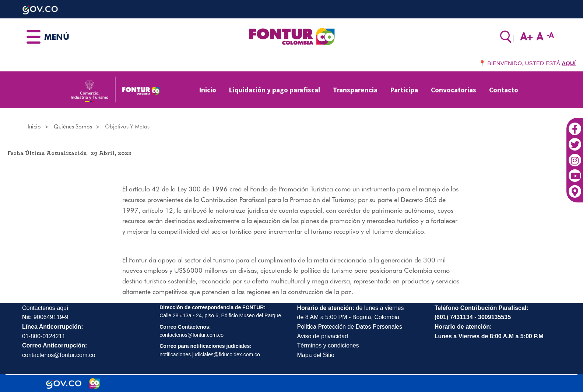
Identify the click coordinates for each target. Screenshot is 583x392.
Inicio (208, 90)
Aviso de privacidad (323, 336)
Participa (404, 90)
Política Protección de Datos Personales (350, 327)
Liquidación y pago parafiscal (275, 90)
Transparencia (355, 90)
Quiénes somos (73, 127)
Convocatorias (454, 90)
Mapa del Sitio (316, 355)
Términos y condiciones (328, 345)
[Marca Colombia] (95, 384)
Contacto (504, 90)
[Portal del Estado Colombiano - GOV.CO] (64, 384)
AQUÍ (569, 63)
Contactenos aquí (45, 308)
